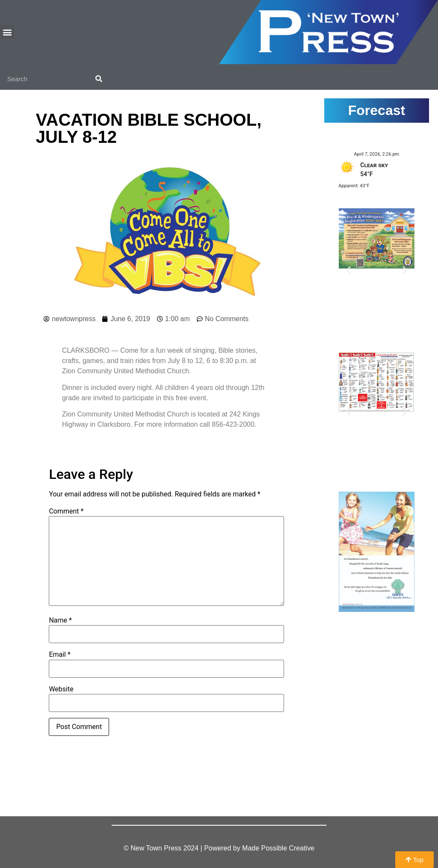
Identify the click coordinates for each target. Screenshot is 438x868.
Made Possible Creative (278, 848)
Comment (66, 511)
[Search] (99, 79)
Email (59, 655)
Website (61, 689)
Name (60, 620)
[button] (7, 32)
